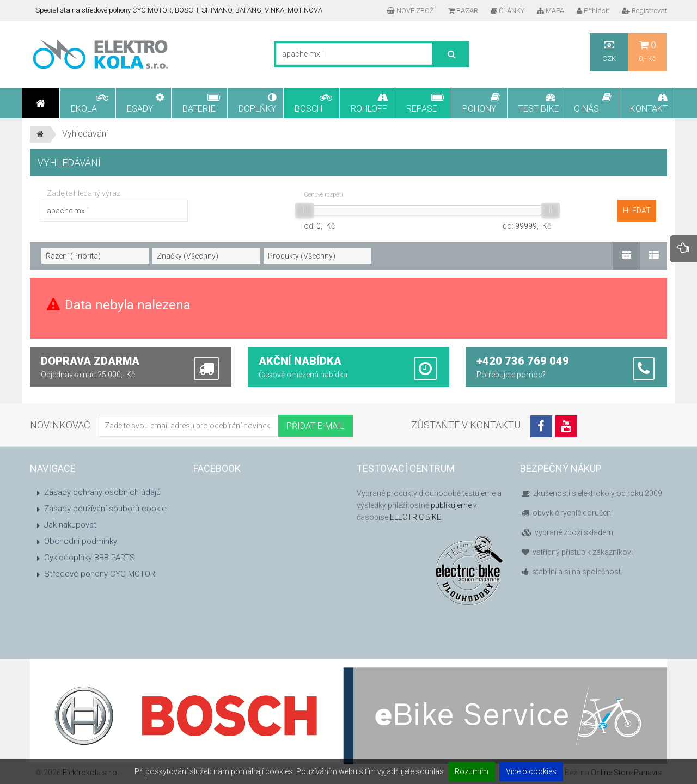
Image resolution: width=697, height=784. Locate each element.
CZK (609, 51)
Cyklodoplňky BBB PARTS (90, 558)
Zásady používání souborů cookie (105, 509)
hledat (637, 211)
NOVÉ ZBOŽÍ (411, 11)
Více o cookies (531, 771)
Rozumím (472, 771)
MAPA (551, 11)
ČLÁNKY (508, 11)
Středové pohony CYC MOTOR (100, 574)
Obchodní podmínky (81, 541)
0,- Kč (647, 51)
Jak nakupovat (70, 525)
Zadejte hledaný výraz (84, 193)
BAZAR (463, 11)
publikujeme (451, 505)
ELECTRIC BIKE (415, 517)
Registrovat (644, 11)
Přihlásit (593, 11)
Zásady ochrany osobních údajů (102, 492)
